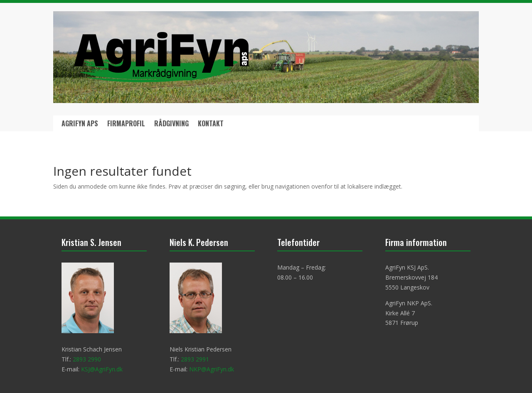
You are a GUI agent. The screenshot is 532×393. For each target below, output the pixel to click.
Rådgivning (171, 124)
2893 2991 (195, 359)
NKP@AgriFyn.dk (212, 369)
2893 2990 (87, 359)
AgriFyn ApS (80, 124)
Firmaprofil (126, 124)
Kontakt (211, 124)
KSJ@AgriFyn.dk (102, 369)
